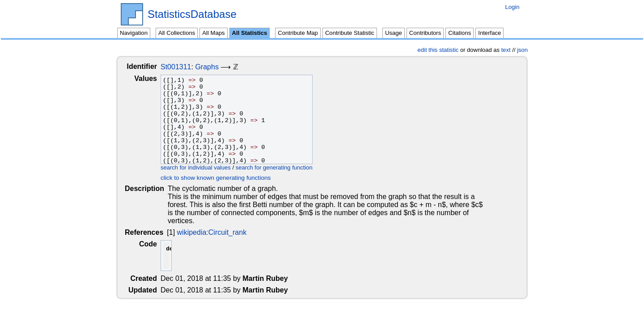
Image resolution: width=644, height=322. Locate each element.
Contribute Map (298, 33)
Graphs (214, 67)
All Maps (213, 33)
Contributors (425, 33)
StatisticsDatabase (192, 14)
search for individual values (203, 167)
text (506, 50)
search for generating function (281, 167)
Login (512, 7)
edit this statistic (438, 50)
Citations (460, 33)
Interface (489, 33)
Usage (394, 33)
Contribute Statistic (350, 33)
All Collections (177, 33)
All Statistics (250, 33)
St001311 (183, 67)
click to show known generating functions (223, 178)
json (522, 50)
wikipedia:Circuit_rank (212, 224)
